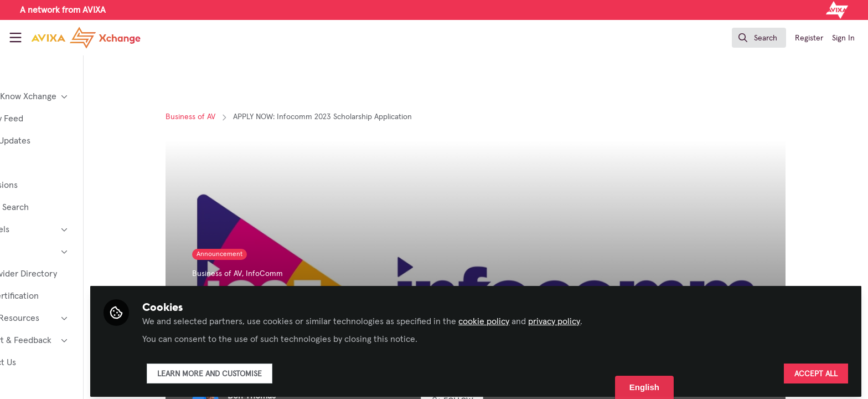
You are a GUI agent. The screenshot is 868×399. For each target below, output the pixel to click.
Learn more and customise (268, 370)
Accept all (816, 370)
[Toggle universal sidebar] (15, 38)
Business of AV (220, 117)
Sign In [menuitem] (843, 38)
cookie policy (542, 317)
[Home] (86, 38)
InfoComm (294, 274)
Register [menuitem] (809, 38)
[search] (759, 38)
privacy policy (612, 317)
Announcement (249, 254)
